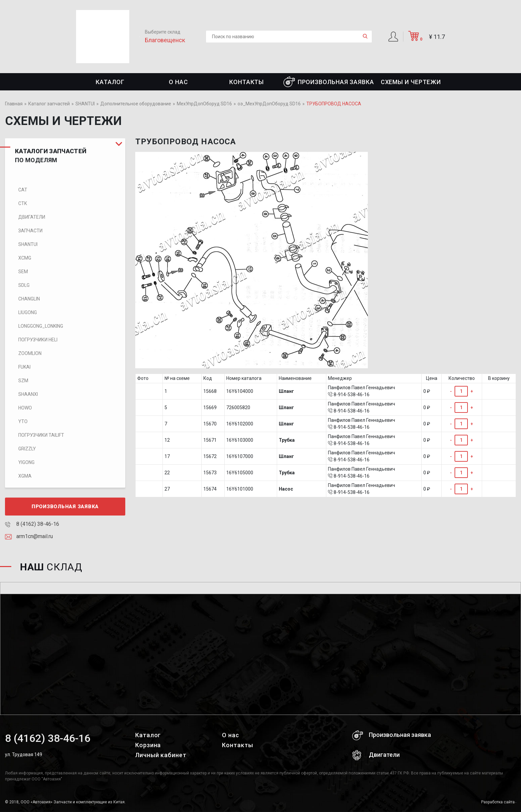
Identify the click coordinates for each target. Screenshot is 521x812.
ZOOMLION (30, 353)
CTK (23, 203)
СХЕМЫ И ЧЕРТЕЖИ (411, 82)
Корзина (148, 745)
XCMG (25, 258)
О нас (178, 82)
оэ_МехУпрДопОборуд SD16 (269, 104)
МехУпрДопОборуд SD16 (204, 104)
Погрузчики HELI (38, 340)
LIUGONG (28, 312)
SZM (23, 381)
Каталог (110, 82)
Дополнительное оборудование (136, 104)
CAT (23, 190)
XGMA (25, 476)
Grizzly (27, 449)
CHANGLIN (29, 299)
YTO (23, 421)
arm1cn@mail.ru (29, 536)
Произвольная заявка (329, 82)
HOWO (25, 408)
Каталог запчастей (49, 104)
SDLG (24, 285)
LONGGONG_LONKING (41, 326)
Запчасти (30, 231)
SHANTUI (85, 104)
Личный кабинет (161, 755)
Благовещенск (165, 40)
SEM (23, 272)
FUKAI (24, 367)
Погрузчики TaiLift (41, 435)
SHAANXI (28, 394)
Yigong (26, 462)
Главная (14, 104)
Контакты (247, 82)
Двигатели (32, 217)
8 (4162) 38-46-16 (32, 524)
